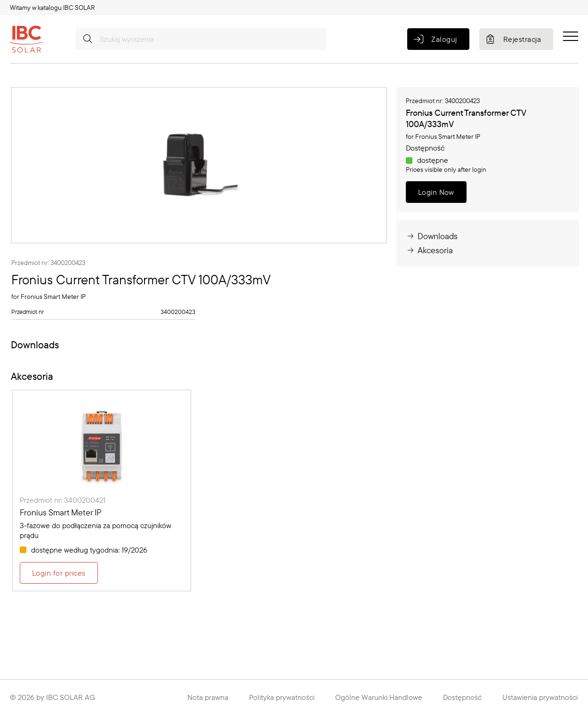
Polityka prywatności (282, 697)
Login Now (436, 192)
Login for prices (59, 573)
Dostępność (462, 697)
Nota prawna (208, 697)
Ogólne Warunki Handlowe (379, 697)
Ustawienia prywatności (540, 697)
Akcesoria (429, 250)
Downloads (432, 236)
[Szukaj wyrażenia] (201, 39)
